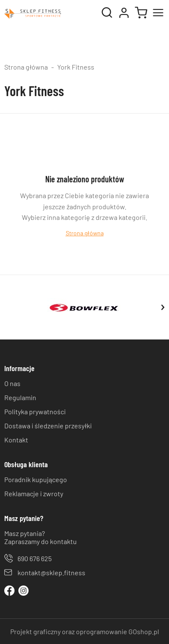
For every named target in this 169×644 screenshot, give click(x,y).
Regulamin (20, 397)
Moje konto (124, 13)
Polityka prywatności (35, 411)
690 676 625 (35, 558)
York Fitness (76, 67)
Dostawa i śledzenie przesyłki (48, 426)
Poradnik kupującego (36, 479)
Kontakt (16, 440)
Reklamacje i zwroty (34, 493)
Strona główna (26, 67)
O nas (12, 383)
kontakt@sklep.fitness (51, 572)
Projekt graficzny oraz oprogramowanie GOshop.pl (85, 631)
